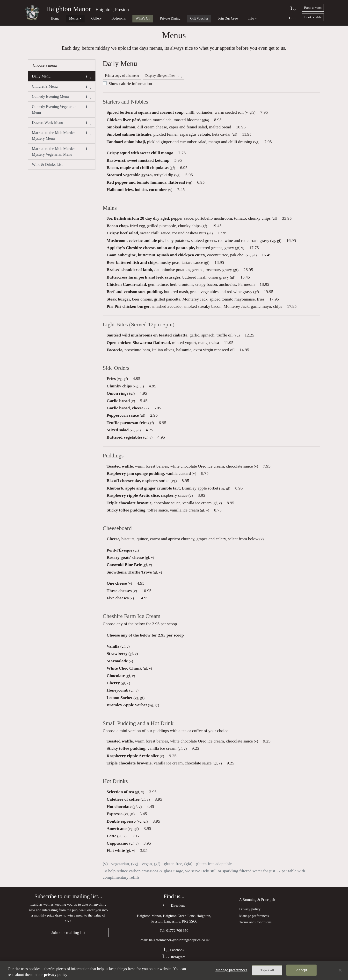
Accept (302, 970)
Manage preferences (254, 920)
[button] (89, 78)
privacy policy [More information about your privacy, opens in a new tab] (56, 975)
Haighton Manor (69, 9)
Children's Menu (62, 89)
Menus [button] (67, 18)
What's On (125, 18)
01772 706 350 (177, 935)
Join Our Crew (199, 18)
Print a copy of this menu (122, 78)
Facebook (174, 955)
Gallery (86, 18)
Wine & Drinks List (47, 167)
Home (51, 18)
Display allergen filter (164, 78)
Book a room (313, 8)
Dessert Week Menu (62, 125)
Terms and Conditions (255, 927)
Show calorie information (130, 86)
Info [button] (218, 18)
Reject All (267, 971)
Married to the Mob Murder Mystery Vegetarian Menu (62, 153)
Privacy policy (250, 914)
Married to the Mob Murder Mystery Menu (62, 137)
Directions (174, 911)
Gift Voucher (174, 18)
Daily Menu (62, 78)
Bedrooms (104, 18)
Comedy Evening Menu (62, 99)
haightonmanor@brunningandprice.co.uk (179, 945)
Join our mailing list (68, 938)
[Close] (340, 970)
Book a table (313, 17)
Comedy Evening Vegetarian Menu (62, 111)
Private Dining (148, 18)
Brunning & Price (256, 904)
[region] (174, 971)
